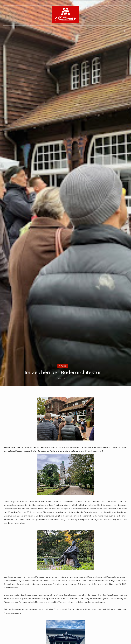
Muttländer (61, 378)
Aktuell (63, 366)
